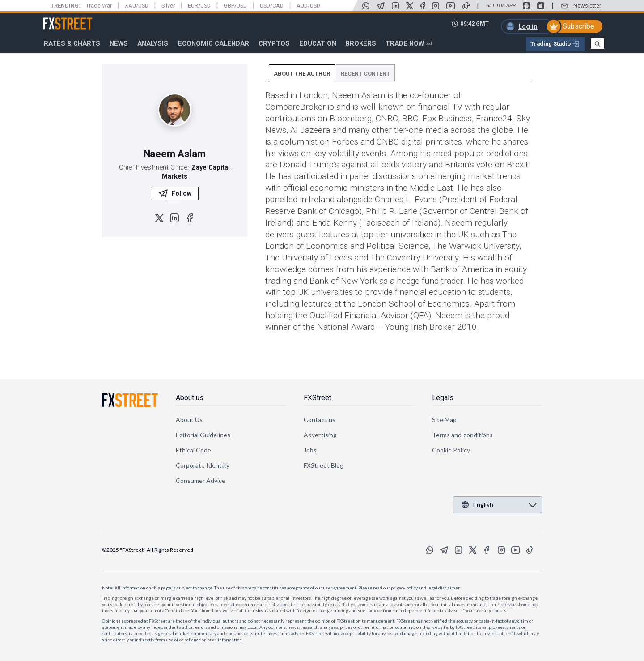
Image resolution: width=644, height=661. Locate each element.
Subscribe (578, 26)
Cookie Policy (451, 450)
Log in (528, 26)
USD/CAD (272, 6)
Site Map (445, 420)
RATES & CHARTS (72, 43)
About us (190, 398)
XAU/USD (137, 6)
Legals (443, 398)
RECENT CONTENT (365, 74)
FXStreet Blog (324, 465)
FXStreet (57, 18)
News (119, 43)
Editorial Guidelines (203, 435)
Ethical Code (194, 450)
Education (318, 43)
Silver (168, 6)
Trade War (99, 6)
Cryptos (274, 43)
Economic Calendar (214, 43)
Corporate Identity (203, 465)
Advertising (320, 435)
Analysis (153, 43)
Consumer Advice (201, 480)
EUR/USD (199, 6)
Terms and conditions (462, 435)
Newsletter (587, 6)
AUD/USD (308, 6)
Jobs (310, 450)
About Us (189, 420)
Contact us (320, 420)
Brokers (361, 43)
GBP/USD (235, 6)
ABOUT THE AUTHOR (302, 74)
